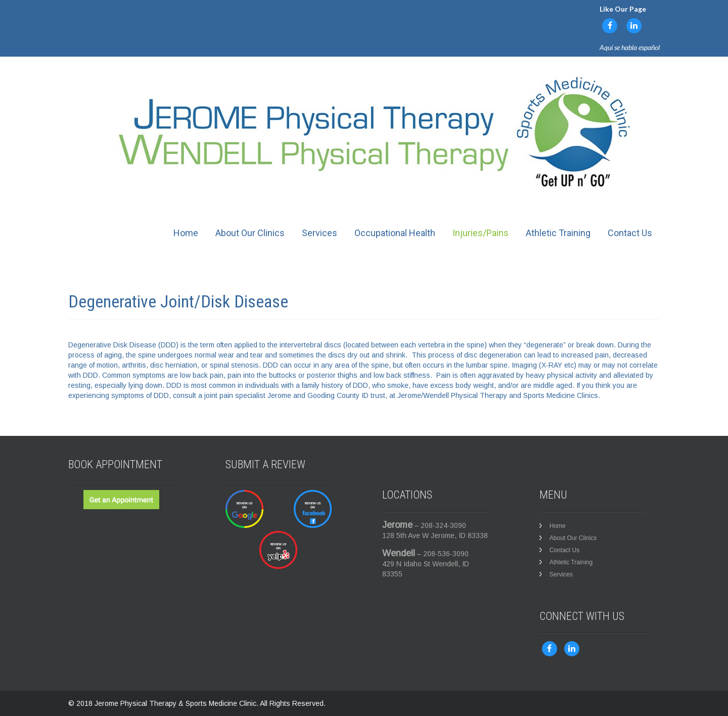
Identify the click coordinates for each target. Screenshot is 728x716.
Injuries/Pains (481, 233)
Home (186, 233)
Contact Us (630, 233)
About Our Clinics (250, 233)
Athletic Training (558, 233)
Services (320, 233)
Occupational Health (395, 233)
